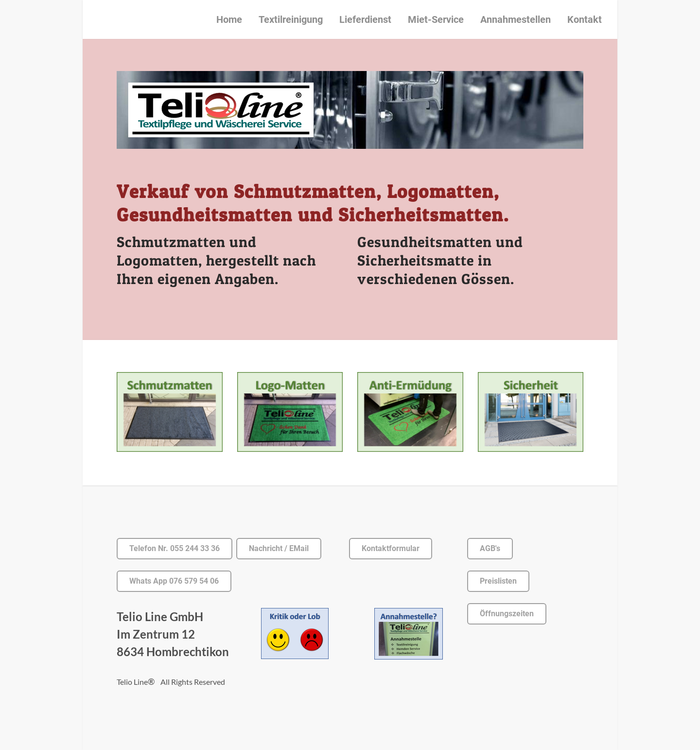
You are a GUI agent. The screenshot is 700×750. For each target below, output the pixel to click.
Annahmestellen (516, 19)
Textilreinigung (291, 19)
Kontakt (585, 19)
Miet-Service (436, 19)
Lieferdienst (365, 19)
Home (229, 19)
